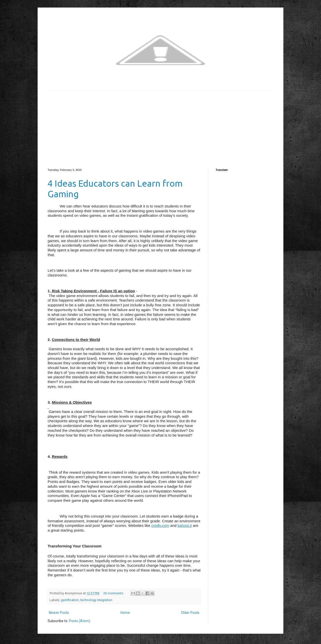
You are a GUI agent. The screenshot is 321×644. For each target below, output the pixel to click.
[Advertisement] (160, 126)
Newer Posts (59, 613)
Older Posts (190, 613)
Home (125, 613)
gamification (70, 600)
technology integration (96, 600)
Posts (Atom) (80, 621)
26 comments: (114, 593)
